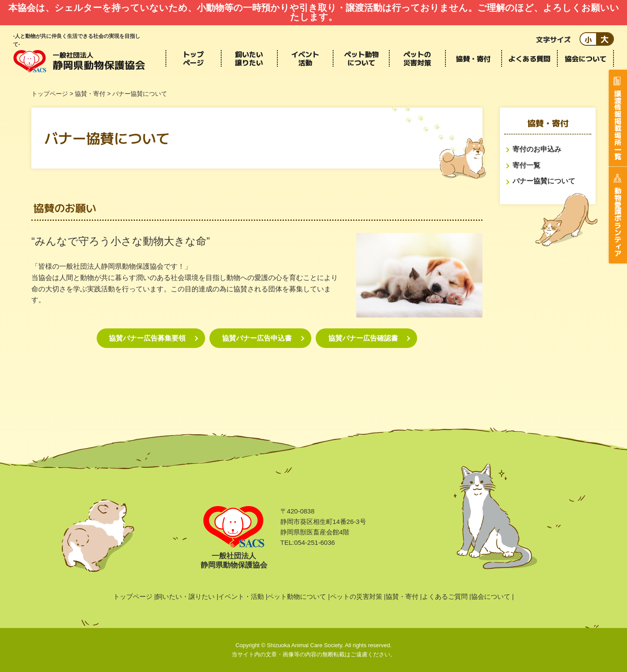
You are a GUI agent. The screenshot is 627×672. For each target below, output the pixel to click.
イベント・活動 (241, 596)
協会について (586, 58)
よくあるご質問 (445, 596)
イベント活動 (305, 58)
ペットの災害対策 (417, 58)
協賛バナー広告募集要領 (147, 338)
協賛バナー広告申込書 (257, 338)
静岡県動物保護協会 (79, 61)
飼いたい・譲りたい (185, 596)
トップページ (193, 58)
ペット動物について (361, 58)
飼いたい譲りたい (249, 58)
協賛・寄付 (473, 58)
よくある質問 (529, 58)
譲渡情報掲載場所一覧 (618, 125)
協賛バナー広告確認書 (363, 338)
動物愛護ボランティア (618, 222)
